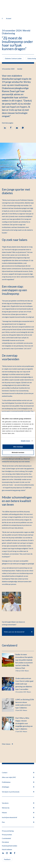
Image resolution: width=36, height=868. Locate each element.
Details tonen (25, 441)
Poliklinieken (18, 782)
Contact (18, 772)
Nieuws (18, 812)
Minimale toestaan (18, 452)
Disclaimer (5, 842)
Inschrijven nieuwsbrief (18, 817)
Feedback (7, 859)
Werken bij (18, 808)
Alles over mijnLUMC (18, 777)
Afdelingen (18, 787)
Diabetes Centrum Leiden (13, 58)
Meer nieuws (7, 744)
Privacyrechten (7, 835)
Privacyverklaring (8, 831)
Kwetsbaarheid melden (10, 846)
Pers (18, 822)
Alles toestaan (18, 447)
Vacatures (18, 803)
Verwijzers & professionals (18, 792)
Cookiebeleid (6, 838)
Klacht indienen (7, 849)
